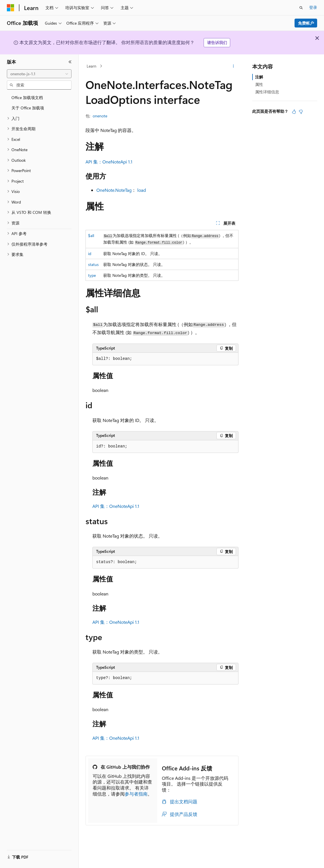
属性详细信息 (267, 92)
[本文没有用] (301, 112)
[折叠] (70, 62)
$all (91, 235)
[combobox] (39, 74)
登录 (313, 7)
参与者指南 (136, 794)
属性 (259, 84)
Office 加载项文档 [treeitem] (27, 97)
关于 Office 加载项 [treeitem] (28, 108)
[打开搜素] (301, 8)
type (92, 275)
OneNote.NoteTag (114, 190)
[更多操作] (233, 66)
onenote (100, 116)
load (142, 190)
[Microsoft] (11, 8)
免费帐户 (306, 23)
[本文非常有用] (294, 112)
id (90, 254)
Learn (92, 66)
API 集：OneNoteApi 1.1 (109, 162)
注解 (259, 77)
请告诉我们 (217, 43)
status (93, 264)
